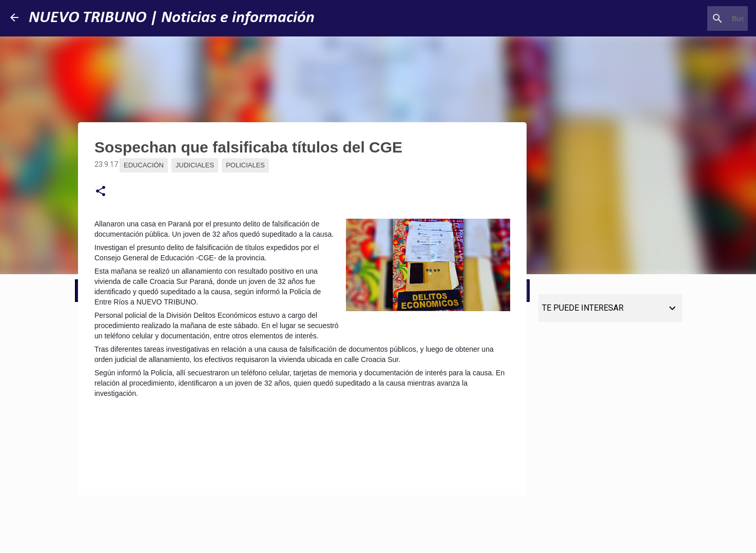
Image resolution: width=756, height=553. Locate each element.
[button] (101, 192)
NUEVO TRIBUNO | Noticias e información (172, 18)
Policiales (245, 165)
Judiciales (195, 165)
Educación (144, 165)
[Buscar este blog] (694, 18)
